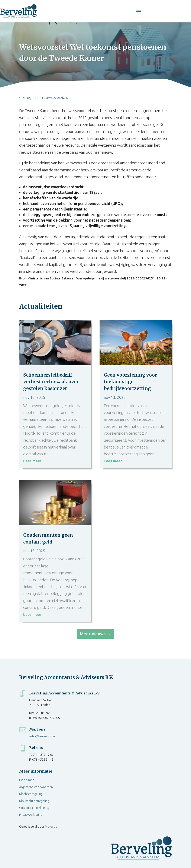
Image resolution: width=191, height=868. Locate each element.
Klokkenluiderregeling (34, 801)
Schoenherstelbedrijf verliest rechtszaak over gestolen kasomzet (51, 382)
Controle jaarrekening (34, 808)
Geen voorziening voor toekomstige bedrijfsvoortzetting (130, 382)
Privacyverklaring (31, 815)
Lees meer (32, 461)
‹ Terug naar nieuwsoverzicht (44, 97)
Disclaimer (26, 780)
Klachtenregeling (31, 794)
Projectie (51, 826)
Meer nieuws (93, 634)
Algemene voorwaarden (36, 787)
